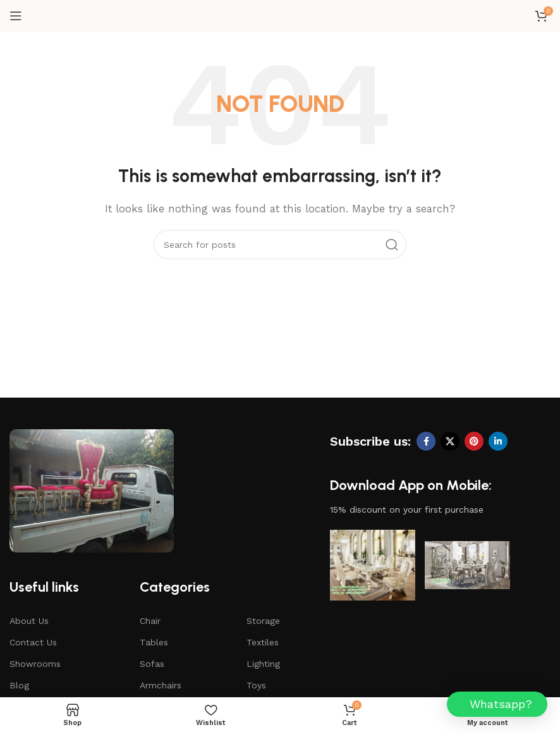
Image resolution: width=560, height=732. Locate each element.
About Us (29, 621)
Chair (150, 621)
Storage (263, 621)
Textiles (263, 642)
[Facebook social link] (426, 441)
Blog (19, 685)
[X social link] (450, 441)
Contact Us (33, 642)
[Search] (280, 245)
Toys (256, 685)
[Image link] (92, 490)
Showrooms (35, 664)
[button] (497, 704)
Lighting (263, 664)
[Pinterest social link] (474, 441)
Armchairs (161, 685)
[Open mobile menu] (16, 16)
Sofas (152, 664)
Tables (154, 642)
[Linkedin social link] (498, 441)
